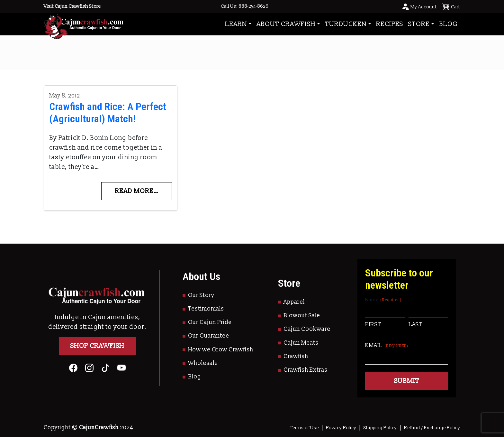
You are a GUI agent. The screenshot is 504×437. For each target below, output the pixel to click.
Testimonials (206, 309)
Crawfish (296, 356)
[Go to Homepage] (84, 24)
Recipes (390, 24)
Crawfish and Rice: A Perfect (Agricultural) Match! (108, 113)
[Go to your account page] (419, 6)
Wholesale (203, 363)
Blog (448, 24)
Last (415, 325)
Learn (236, 24)
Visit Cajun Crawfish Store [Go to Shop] (72, 6)
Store (419, 24)
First (373, 325)
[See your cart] (451, 6)
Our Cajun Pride (210, 322)
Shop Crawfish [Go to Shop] (97, 346)
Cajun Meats (301, 343)
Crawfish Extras (306, 370)
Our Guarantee (209, 336)
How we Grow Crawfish (221, 350)
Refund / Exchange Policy (432, 428)
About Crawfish (286, 24)
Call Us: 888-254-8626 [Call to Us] (245, 6)
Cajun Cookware (307, 329)
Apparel (294, 302)
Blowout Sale (302, 316)
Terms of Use (304, 428)
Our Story (201, 295)
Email (387, 345)
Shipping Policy (380, 428)
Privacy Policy (341, 428)
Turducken (346, 24)
